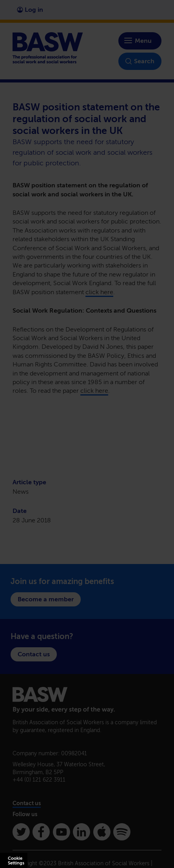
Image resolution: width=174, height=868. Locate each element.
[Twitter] (21, 832)
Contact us (34, 654)
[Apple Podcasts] (102, 832)
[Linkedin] (82, 832)
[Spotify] (122, 832)
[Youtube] (62, 832)
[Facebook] (41, 832)
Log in (30, 10)
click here (99, 292)
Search (140, 61)
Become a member (46, 599)
